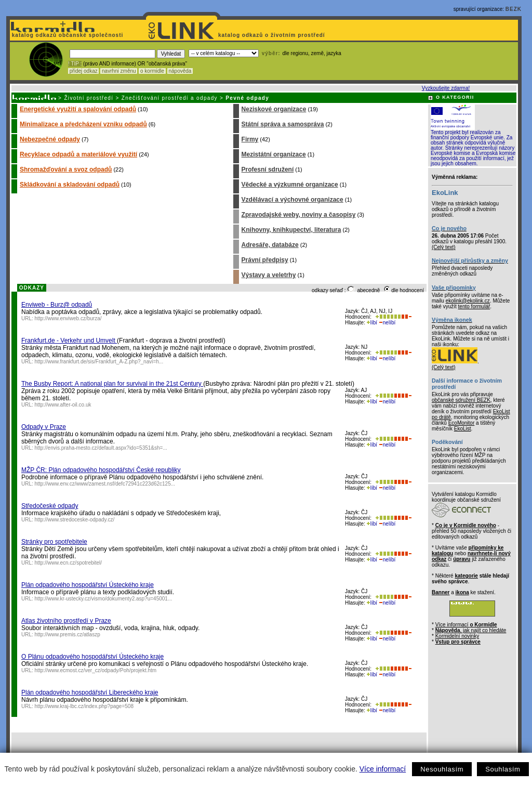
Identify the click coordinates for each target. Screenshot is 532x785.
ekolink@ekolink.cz (468, 301)
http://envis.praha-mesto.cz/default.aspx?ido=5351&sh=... (101, 448)
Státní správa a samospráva (283, 124)
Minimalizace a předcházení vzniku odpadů (83, 124)
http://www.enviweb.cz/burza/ (68, 318)
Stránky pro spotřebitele (54, 542)
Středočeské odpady (50, 506)
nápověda (180, 71)
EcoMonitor (462, 423)
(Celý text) (444, 247)
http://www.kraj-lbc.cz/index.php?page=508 (84, 706)
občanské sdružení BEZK (461, 400)
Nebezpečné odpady (50, 139)
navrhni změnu (119, 71)
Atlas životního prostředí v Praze (66, 621)
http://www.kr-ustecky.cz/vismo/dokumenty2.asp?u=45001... (104, 599)
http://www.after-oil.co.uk (63, 405)
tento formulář (474, 306)
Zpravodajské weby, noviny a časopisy (299, 215)
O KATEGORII (455, 97)
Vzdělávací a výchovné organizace (292, 200)
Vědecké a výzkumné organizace (290, 185)
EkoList (463, 429)
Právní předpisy (265, 260)
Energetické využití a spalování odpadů (78, 109)
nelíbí (387, 323)
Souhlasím (503, 769)
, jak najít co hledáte (471, 630)
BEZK (514, 9)
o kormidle (152, 71)
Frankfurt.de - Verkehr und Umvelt (69, 341)
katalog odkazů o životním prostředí (272, 35)
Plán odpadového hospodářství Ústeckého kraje (88, 585)
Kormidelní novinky (457, 636)
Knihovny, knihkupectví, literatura (291, 230)
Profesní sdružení (268, 169)
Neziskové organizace (274, 109)
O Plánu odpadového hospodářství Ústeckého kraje (92, 657)
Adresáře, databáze (270, 245)
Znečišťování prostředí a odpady (170, 98)
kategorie (466, 576)
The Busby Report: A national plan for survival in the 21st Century (112, 384)
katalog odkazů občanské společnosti (66, 35)
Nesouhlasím (442, 769)
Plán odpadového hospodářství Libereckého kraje (90, 692)
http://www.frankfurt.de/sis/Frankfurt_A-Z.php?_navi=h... (99, 362)
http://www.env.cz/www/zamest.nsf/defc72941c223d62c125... (105, 484)
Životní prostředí (89, 98)
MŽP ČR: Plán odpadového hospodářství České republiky (101, 470)
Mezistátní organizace (274, 154)
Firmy (250, 139)
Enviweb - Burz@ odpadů (57, 305)
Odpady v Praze (44, 427)
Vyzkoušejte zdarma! (446, 88)
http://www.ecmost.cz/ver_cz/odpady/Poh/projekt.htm (96, 670)
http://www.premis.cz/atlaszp (68, 634)
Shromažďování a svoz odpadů (66, 169)
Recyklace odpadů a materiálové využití (78, 154)
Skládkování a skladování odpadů (70, 185)
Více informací (383, 769)
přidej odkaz (83, 71)
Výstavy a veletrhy (269, 275)
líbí (372, 323)
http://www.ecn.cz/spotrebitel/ (69, 563)
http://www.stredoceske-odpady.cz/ (75, 520)
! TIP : (75, 64)
